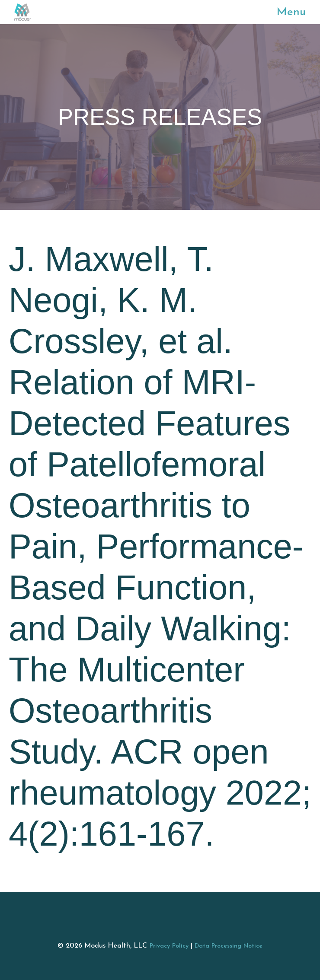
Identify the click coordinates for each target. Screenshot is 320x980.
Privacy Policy (169, 946)
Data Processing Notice (229, 946)
